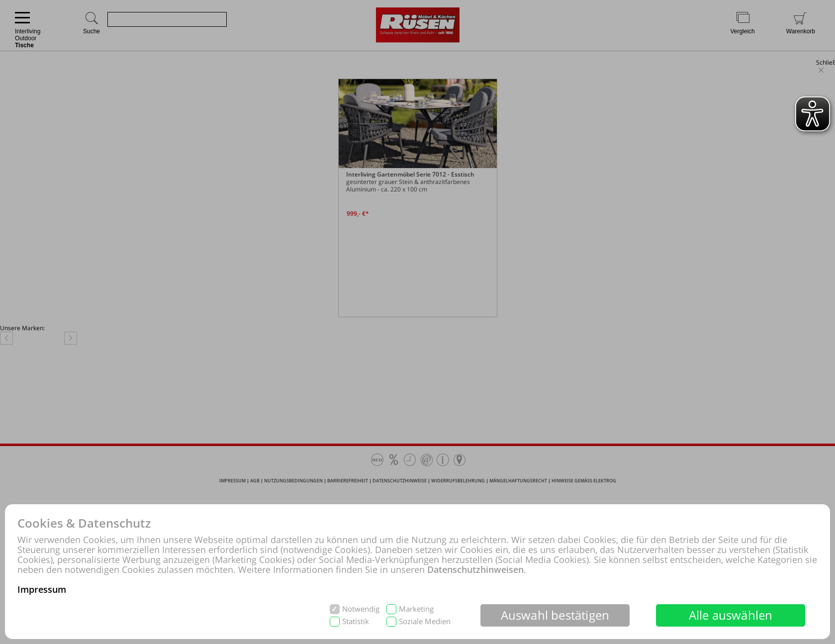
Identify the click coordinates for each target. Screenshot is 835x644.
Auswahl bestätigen (555, 615)
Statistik (356, 621)
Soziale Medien (425, 621)
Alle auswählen (731, 615)
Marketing (416, 609)
